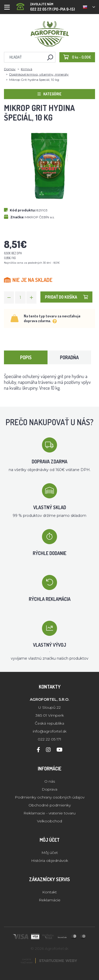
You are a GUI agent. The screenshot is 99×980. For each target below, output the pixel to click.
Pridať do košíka (66, 297)
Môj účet (50, 853)
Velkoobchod (49, 821)
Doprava (49, 789)
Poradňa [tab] (69, 357)
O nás (50, 781)
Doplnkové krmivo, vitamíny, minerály (39, 74)
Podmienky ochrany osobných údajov (50, 797)
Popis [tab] (26, 357)
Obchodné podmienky (50, 805)
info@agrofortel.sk (50, 731)
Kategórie (49, 94)
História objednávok (50, 861)
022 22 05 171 (49, 739)
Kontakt (49, 892)
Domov (10, 69)
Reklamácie (50, 900)
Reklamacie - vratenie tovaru (49, 813)
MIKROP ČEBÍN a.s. (40, 217)
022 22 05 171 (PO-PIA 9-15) (46, 5)
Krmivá (27, 69)
